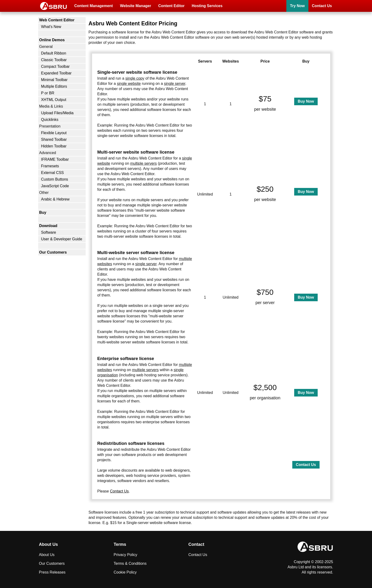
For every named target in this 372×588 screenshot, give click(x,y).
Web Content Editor (57, 20)
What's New (51, 27)
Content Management (94, 6)
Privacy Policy (126, 555)
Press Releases (52, 572)
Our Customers (53, 252)
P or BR (48, 93)
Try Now (297, 6)
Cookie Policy (125, 572)
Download (48, 226)
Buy (43, 212)
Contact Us (322, 6)
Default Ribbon (54, 53)
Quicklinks (50, 120)
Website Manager (136, 6)
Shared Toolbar (54, 139)
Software (49, 232)
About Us (47, 555)
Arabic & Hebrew (55, 199)
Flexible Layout (54, 133)
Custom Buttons (55, 179)
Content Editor (171, 6)
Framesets (50, 166)
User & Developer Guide (62, 239)
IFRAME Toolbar (55, 159)
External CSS (52, 173)
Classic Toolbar (54, 60)
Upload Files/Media (57, 113)
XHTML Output (54, 100)
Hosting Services (207, 6)
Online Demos (52, 40)
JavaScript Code (55, 186)
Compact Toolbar (55, 66)
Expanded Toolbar (56, 73)
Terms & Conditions (130, 563)
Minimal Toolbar (54, 80)
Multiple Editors (54, 86)
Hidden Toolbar (54, 146)
